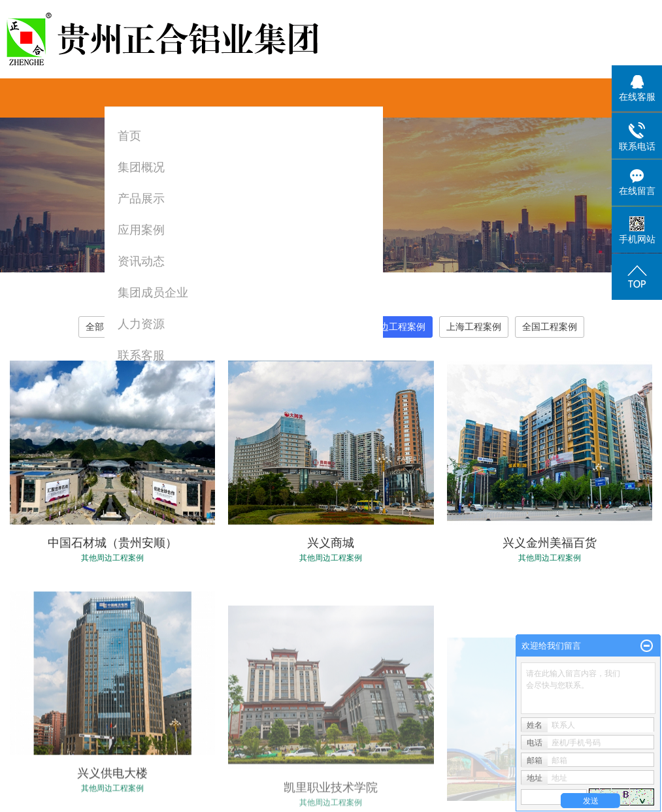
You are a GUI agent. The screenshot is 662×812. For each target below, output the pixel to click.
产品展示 (141, 199)
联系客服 (141, 355)
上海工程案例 (474, 327)
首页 (129, 136)
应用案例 (141, 230)
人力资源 (141, 324)
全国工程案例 (550, 327)
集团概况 (141, 167)
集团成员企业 (153, 293)
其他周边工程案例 (389, 327)
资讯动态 (141, 261)
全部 (95, 327)
